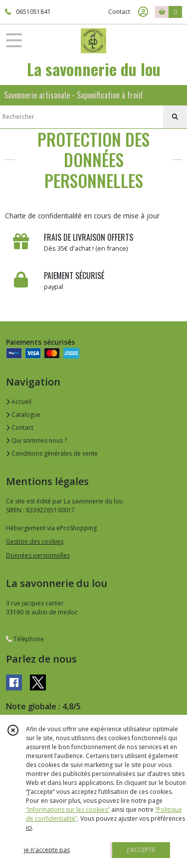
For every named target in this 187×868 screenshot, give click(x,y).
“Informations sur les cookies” (68, 810)
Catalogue (23, 415)
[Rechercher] (175, 117)
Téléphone (25, 639)
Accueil (19, 402)
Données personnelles (38, 555)
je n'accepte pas (47, 850)
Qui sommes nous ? (36, 440)
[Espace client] (143, 12)
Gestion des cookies (35, 541)
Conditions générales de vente (52, 453)
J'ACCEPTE (141, 850)
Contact (119, 12)
